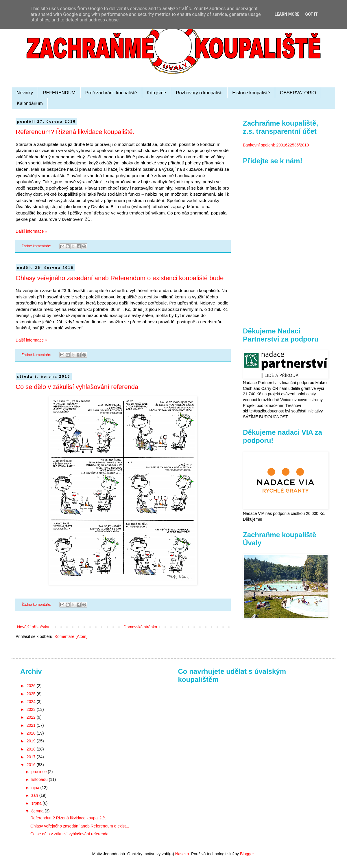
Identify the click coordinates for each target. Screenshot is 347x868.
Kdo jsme (157, 93)
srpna (37, 803)
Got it (311, 14)
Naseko (182, 854)
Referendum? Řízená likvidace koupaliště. (75, 132)
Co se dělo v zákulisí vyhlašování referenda (77, 387)
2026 (32, 686)
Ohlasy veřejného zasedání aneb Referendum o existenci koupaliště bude (120, 278)
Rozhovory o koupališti (199, 93)
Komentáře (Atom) (71, 636)
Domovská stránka (140, 627)
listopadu (40, 779)
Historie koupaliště (251, 93)
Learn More (287, 14)
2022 (32, 717)
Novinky (25, 93)
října (36, 788)
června (38, 811)
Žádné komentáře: (37, 246)
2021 (32, 725)
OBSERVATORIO (298, 93)
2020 (32, 733)
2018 (32, 749)
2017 (32, 757)
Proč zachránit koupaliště (111, 93)
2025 (32, 694)
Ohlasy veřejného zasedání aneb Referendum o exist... (80, 826)
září (35, 795)
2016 (32, 765)
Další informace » (31, 231)
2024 (32, 702)
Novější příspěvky (33, 627)
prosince (39, 772)
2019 (32, 741)
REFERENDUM (59, 93)
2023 (32, 709)
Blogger (247, 854)
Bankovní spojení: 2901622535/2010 (276, 145)
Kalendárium (30, 103)
